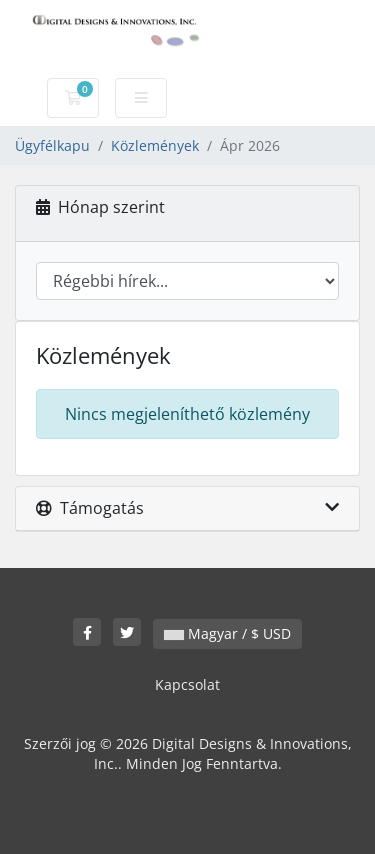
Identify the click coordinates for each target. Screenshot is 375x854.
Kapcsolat (187, 684)
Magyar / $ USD (227, 633)
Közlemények (155, 145)
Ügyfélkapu (52, 145)
